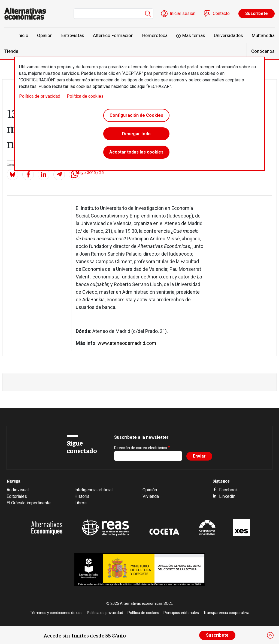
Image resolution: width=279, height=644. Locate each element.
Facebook (228, 490)
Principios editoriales (181, 613)
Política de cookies (85, 96)
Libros (81, 503)
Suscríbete (257, 13)
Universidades (228, 35)
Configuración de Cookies (136, 115)
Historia (82, 496)
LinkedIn (227, 496)
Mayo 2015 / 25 (90, 172)
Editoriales (17, 496)
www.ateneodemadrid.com (127, 343)
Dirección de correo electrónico (141, 448)
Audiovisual (18, 490)
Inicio (23, 35)
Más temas (194, 35)
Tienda (11, 51)
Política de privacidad (40, 96)
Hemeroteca (155, 35)
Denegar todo (136, 134)
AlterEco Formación (113, 35)
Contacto (221, 13)
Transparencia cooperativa (226, 613)
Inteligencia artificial (93, 490)
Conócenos (263, 51)
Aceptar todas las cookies (136, 152)
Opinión (45, 35)
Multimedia (263, 35)
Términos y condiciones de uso (56, 613)
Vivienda (151, 496)
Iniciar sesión (183, 13)
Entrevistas (73, 35)
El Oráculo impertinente (29, 503)
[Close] (270, 635)
